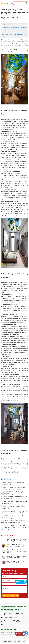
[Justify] (26, 3)
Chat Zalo (18, 582)
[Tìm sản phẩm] (21, 3)
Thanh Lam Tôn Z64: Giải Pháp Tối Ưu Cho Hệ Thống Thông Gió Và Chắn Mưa (17, 540)
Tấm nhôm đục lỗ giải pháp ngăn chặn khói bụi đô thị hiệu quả (14, 483)
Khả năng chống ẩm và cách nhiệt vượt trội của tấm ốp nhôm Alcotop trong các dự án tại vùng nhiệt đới (14, 527)
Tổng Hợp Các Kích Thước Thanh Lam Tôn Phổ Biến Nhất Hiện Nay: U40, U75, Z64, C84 (17, 551)
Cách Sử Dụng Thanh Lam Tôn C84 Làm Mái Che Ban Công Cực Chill (16, 545)
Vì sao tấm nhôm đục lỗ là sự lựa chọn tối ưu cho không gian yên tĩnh (14, 498)
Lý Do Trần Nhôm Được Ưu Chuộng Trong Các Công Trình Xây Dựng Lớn (14, 493)
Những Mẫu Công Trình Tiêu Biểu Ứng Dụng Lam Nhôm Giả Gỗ (14, 507)
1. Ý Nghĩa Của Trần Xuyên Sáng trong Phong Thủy (15, 27)
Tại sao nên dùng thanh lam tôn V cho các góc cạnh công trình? (16, 557)
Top (12, 277)
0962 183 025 (19, 634)
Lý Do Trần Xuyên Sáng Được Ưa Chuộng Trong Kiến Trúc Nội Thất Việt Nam (13, 522)
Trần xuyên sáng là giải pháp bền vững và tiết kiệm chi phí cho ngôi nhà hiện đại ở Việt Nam (14, 512)
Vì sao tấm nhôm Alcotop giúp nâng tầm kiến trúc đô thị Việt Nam (14, 502)
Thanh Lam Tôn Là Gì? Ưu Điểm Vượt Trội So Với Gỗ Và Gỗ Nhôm (16, 562)
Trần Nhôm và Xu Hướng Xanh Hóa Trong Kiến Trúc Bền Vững (13, 517)
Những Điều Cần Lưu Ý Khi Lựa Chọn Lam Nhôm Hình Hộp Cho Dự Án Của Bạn (13, 488)
